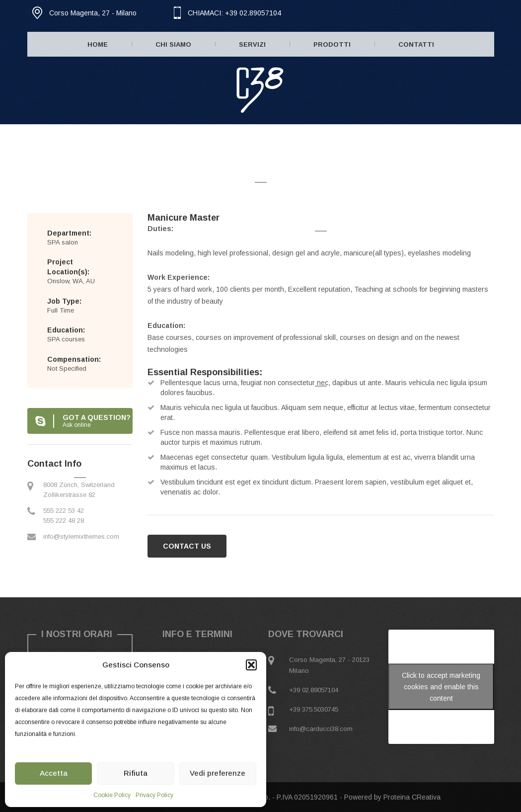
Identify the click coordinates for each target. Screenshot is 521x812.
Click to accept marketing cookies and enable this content (441, 687)
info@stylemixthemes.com (81, 536)
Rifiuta (136, 773)
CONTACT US (187, 546)
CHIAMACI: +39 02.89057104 (234, 13)
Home (98, 44)
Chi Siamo (173, 44)
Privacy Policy (154, 795)
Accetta (54, 773)
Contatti (416, 44)
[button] (251, 665)
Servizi (252, 44)
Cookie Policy (112, 795)
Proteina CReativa (412, 797)
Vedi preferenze (218, 773)
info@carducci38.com (321, 729)
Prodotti (332, 44)
